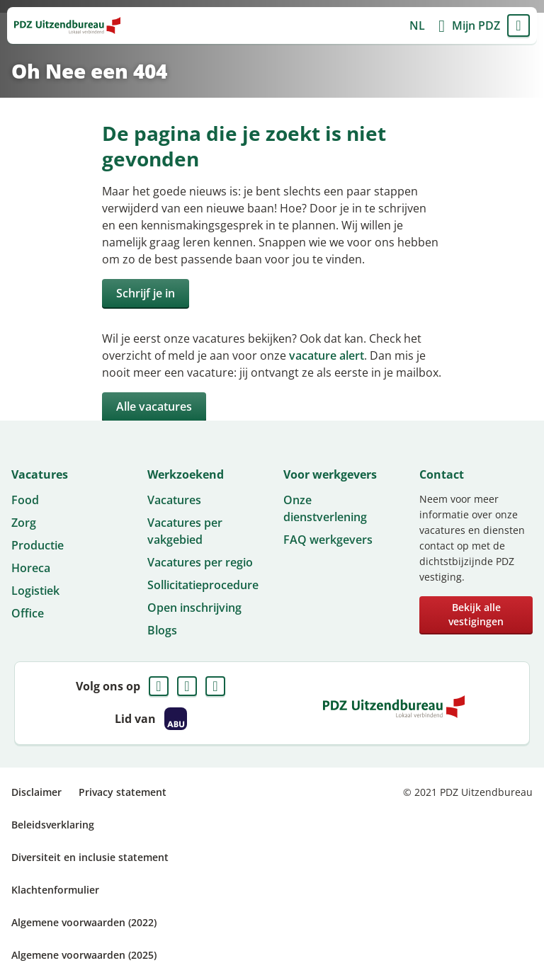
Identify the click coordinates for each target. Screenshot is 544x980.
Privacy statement (123, 792)
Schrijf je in (146, 293)
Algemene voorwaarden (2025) (84, 955)
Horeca (31, 568)
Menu (518, 25)
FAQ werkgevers (328, 540)
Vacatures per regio (200, 562)
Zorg (24, 523)
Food (25, 500)
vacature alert (327, 355)
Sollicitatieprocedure (203, 585)
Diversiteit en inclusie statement (90, 857)
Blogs (162, 630)
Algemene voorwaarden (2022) (84, 922)
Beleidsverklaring (53, 825)
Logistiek (35, 591)
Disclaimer (36, 792)
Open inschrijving (194, 608)
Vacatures (174, 500)
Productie (38, 545)
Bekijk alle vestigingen (476, 614)
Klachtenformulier (55, 890)
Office (28, 613)
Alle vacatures (154, 406)
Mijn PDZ (476, 25)
